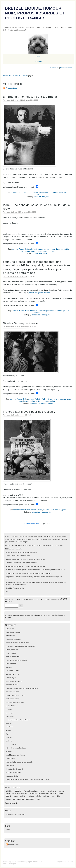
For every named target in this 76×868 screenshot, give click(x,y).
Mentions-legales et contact (15, 814)
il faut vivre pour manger (47, 311)
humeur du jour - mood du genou (50, 249)
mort (61, 192)
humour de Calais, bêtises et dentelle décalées (22, 688)
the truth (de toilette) (13, 657)
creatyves (9, 723)
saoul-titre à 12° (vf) (12, 674)
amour (43, 791)
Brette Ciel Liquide (12, 685)
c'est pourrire (10, 758)
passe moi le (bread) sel (14, 681)
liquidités (9, 751)
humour (61, 793)
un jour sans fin (11, 744)
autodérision (52, 791)
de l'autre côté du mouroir (14, 769)
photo (52, 510)
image (16, 796)
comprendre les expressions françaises (18, 577)
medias (60, 311)
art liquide (9, 709)
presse (25, 76)
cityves (8, 734)
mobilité (23, 796)
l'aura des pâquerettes (13, 773)
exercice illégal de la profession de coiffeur (19, 573)
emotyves (9, 737)
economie (55, 192)
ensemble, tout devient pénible (41, 403)
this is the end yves (41, 197)
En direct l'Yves (11, 706)
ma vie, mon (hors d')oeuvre (15, 695)
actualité (18, 791)
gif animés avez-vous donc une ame (43, 793)
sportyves (9, 667)
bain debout (10, 766)
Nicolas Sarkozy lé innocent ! (23, 323)
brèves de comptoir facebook (16, 748)
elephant (34, 249)
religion (52, 401)
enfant (33, 510)
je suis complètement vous (15, 702)
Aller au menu (54, 68)
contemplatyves (11, 678)
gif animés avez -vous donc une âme (17, 582)
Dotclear (70, 862)
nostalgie (31, 796)
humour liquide (11, 664)
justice (26, 401)
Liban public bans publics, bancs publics (19, 762)
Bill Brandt (34, 192)
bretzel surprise (41, 253)
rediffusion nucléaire (13, 699)
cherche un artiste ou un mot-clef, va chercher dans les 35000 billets (36, 600)
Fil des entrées (11, 88)
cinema (31, 399)
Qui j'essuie (10, 629)
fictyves (8, 730)
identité (8, 796)
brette (8, 829)
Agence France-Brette (21, 192)
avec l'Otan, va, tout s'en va (15, 755)
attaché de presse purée (41, 315)
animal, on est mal (12, 650)
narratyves (9, 727)
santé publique (56, 796)
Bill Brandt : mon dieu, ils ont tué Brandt (30, 97)
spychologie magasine (47, 251)
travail (37, 194)
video (7, 588)
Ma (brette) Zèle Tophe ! (14, 639)
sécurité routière (31, 251)
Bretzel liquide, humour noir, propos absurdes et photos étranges (35, 13)
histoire (39, 510)
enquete (33, 311)
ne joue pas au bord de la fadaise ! (18, 720)
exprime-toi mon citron (20, 793)
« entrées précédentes (32, 524)
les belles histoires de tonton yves (17, 643)
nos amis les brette (12, 671)
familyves (9, 741)
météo (66, 249)
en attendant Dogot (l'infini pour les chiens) (19, 570)
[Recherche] (12, 606)
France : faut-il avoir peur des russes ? (29, 412)
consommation (44, 192)
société (37, 313)
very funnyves (10, 636)
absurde (9, 791)
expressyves (10, 716)
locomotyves (10, 713)
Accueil (5, 76)
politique (39, 401)
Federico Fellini (41, 399)
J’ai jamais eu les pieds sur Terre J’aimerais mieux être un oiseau (28, 780)
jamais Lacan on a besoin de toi (15, 566)
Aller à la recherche (66, 68)
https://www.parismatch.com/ (40, 293)
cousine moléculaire (13, 776)
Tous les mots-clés (15, 76)
